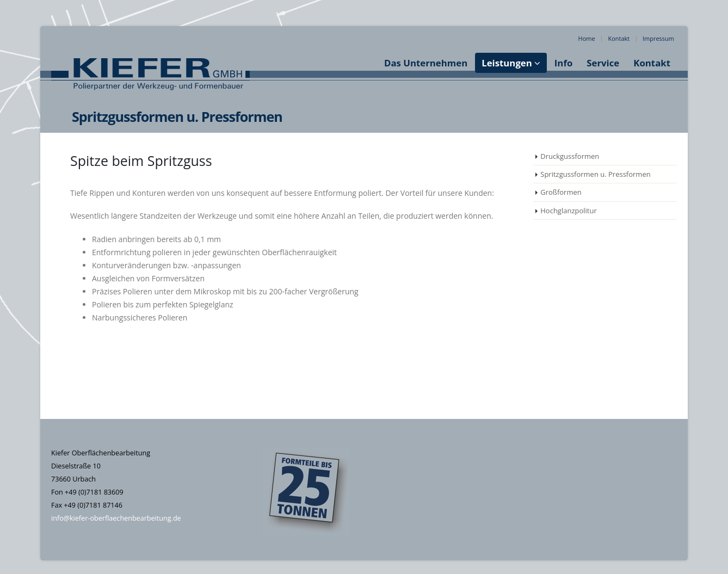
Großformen (561, 192)
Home (587, 38)
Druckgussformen (570, 156)
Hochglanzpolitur (569, 211)
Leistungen (507, 63)
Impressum (658, 38)
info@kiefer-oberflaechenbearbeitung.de (116, 518)
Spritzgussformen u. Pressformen (595, 174)
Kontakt (619, 38)
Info (563, 63)
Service (603, 63)
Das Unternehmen (426, 63)
